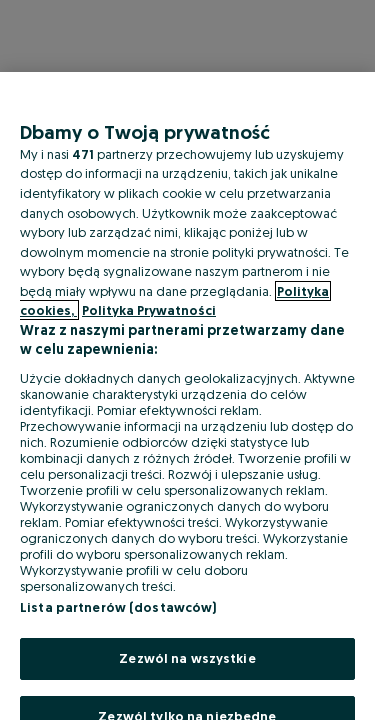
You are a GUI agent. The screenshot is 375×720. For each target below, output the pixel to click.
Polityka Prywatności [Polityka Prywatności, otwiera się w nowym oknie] (149, 310)
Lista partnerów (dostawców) (118, 607)
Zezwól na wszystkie (187, 658)
